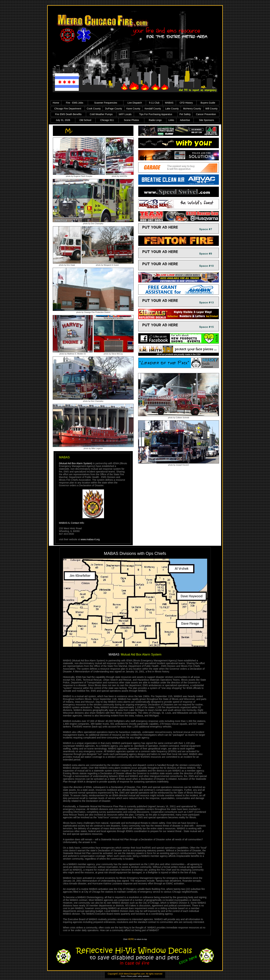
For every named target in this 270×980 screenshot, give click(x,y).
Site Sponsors (207, 120)
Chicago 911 (107, 120)
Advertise (185, 120)
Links (171, 120)
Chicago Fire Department (68, 109)
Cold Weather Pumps (101, 114)
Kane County (133, 109)
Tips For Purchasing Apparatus (156, 114)
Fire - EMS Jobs (75, 103)
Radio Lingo (155, 120)
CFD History (186, 103)
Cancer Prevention (206, 114)
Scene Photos (131, 120)
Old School (85, 120)
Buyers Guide (208, 103)
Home (56, 103)
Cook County (94, 109)
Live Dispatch (135, 103)
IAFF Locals (125, 114)
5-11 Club (154, 103)
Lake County (172, 109)
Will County (211, 109)
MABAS (169, 103)
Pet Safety (185, 114)
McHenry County (192, 109)
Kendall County (153, 109)
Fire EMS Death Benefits (68, 114)
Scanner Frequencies (106, 103)
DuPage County (114, 109)
